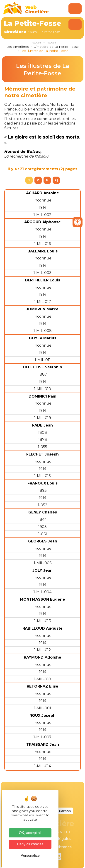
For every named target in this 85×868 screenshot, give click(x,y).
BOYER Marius (43, 338)
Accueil (36, 43)
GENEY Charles (43, 512)
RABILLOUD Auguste (42, 628)
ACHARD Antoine (42, 193)
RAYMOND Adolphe (42, 657)
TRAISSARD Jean (43, 745)
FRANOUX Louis (42, 483)
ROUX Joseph (42, 716)
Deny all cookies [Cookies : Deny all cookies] (30, 844)
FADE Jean (42, 425)
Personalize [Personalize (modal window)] (30, 855)
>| (56, 180)
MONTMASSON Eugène (42, 599)
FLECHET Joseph (42, 454)
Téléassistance (59, 847)
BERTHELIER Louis (43, 280)
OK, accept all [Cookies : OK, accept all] (30, 833)
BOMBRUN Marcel (42, 309)
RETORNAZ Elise (42, 686)
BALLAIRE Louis (42, 251)
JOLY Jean (42, 570)
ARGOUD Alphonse (42, 222)
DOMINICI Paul (42, 396)
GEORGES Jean (43, 541)
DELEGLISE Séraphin (42, 367)
